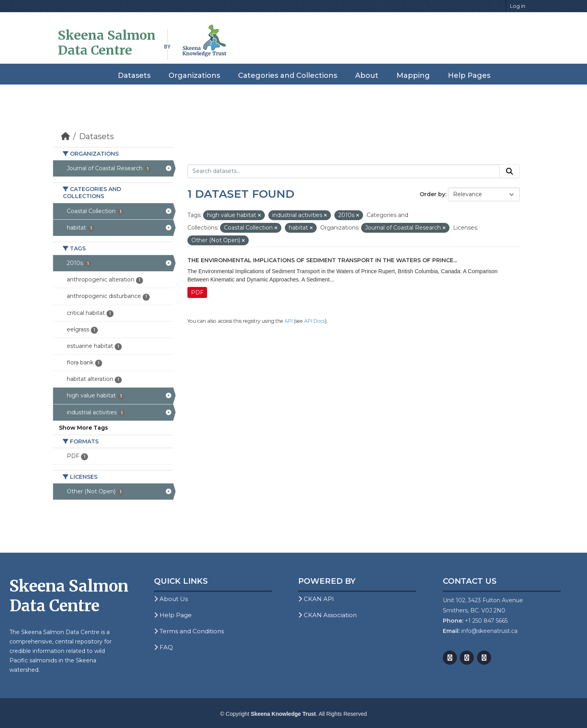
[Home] (65, 136)
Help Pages (469, 75)
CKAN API (316, 599)
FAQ (163, 647)
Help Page (173, 615)
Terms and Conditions (189, 631)
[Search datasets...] (344, 171)
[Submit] (510, 171)
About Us (171, 599)
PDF (197, 292)
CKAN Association (327, 615)
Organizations (194, 75)
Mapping (413, 75)
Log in (518, 6)
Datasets (134, 75)
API (289, 321)
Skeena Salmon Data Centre (107, 43)
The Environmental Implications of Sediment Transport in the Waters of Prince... (322, 260)
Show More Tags (83, 428)
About (367, 75)
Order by (432, 194)
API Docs (315, 321)
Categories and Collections (288, 75)
